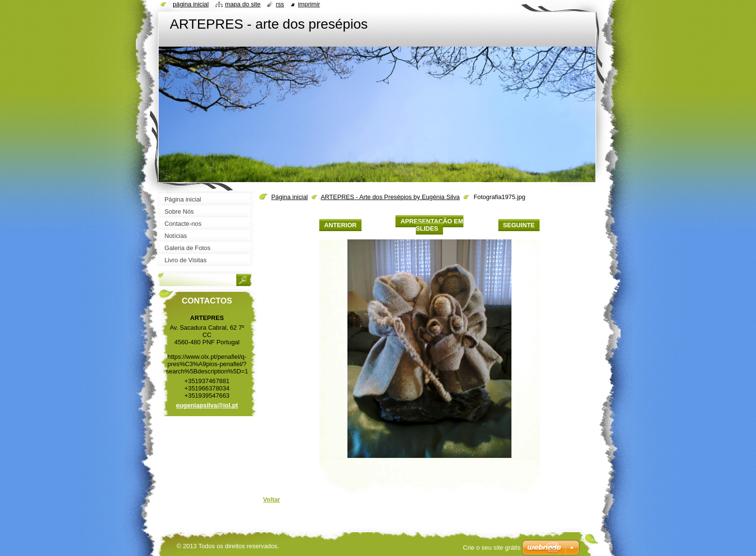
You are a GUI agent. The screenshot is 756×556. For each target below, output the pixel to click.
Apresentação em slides (432, 225)
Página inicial (289, 197)
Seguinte (519, 225)
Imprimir (309, 4)
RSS (280, 4)
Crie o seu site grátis (492, 548)
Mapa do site (243, 4)
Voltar (271, 499)
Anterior (340, 225)
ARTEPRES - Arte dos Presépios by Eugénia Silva (390, 197)
